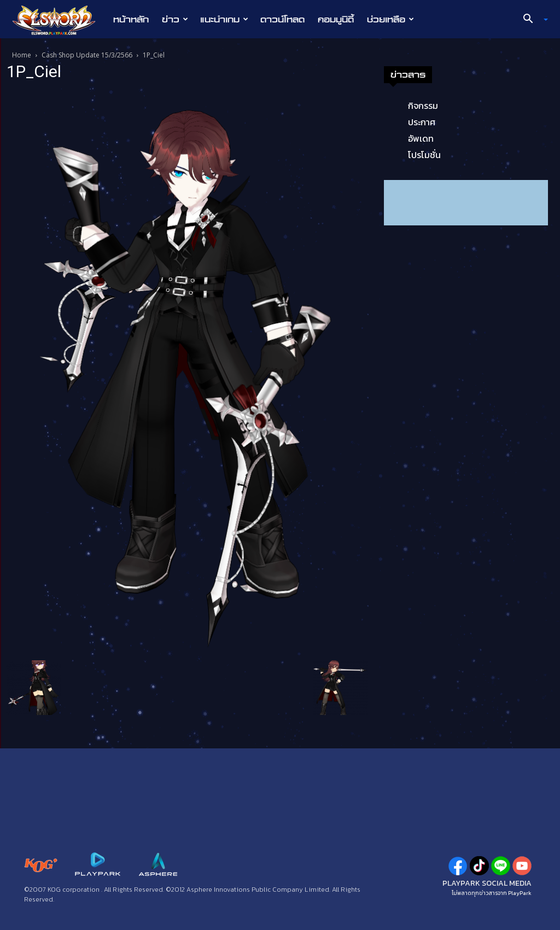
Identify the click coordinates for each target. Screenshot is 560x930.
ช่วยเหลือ (390, 19)
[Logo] (59, 20)
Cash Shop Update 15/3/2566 (87, 55)
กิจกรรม (423, 106)
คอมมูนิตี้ (336, 19)
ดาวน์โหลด (282, 19)
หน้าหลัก (131, 19)
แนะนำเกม (224, 19)
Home (22, 55)
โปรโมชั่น (424, 155)
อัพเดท (421, 138)
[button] (532, 20)
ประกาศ (422, 122)
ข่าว (175, 19)
